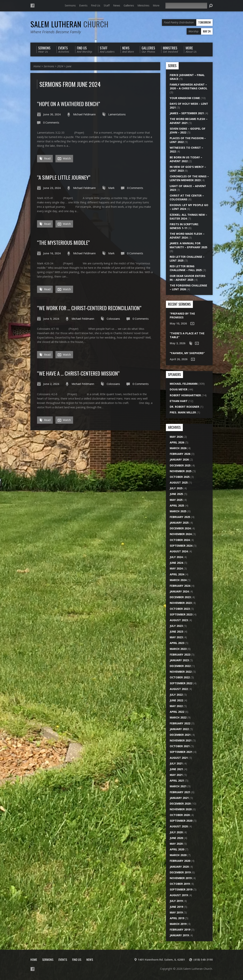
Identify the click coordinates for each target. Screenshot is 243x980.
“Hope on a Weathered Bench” (69, 104)
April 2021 (177, 781)
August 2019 (179, 895)
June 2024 (176, 563)
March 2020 (178, 855)
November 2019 (181, 878)
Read (45, 158)
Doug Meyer (179, 389)
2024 (60, 66)
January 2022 (179, 729)
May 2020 (176, 844)
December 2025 (180, 465)
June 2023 (176, 632)
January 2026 (179, 459)
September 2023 (181, 614)
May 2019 (176, 912)
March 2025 (178, 511)
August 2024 (179, 551)
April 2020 (177, 849)
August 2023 (179, 620)
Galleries (129, 5)
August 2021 (179, 758)
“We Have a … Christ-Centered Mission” (78, 373)
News (117, 5)
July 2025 (176, 488)
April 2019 (177, 918)
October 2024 (180, 540)
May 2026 (176, 437)
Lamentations (117, 114)
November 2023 (181, 603)
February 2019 (180, 930)
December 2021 (180, 735)
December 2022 (180, 666)
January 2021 (179, 798)
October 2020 (180, 815)
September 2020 (181, 821)
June (69, 66)
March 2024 (178, 580)
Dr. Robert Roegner (184, 407)
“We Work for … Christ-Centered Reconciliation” (89, 308)
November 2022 (181, 672)
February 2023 (180, 655)
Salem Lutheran (69, 24)
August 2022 (179, 689)
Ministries (143, 5)
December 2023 (180, 597)
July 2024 (176, 557)
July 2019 (176, 901)
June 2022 (176, 700)
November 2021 (181, 740)
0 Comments (51, 122)
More (156, 5)
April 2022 (177, 712)
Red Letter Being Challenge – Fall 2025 (186, 268)
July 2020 (176, 832)
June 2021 (176, 769)
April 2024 (177, 574)
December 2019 (180, 872)
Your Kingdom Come (185, 98)
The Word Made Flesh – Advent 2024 (187, 236)
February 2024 (180, 586)
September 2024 (181, 546)
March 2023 (178, 649)
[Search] (186, 6)
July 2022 (176, 695)
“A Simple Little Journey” (64, 177)
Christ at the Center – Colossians (187, 197)
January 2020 (179, 867)
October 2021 (180, 746)
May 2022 (176, 706)
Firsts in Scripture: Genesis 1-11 (184, 226)
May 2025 (176, 500)
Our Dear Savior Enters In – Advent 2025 (188, 278)
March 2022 (178, 717)
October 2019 (180, 884)
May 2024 (176, 568)
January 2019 (179, 935)
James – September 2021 (187, 113)
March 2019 (178, 924)
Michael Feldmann (84, 114)
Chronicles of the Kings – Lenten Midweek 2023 (189, 178)
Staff (107, 5)
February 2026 (180, 454)
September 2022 (181, 683)
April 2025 (177, 505)
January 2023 (179, 660)
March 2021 (178, 786)
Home (37, 66)
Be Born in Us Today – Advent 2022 (186, 159)
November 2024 (181, 534)
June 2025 (176, 494)
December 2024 (180, 528)
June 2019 (176, 907)
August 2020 (179, 826)
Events (83, 5)
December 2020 (180, 804)
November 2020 (181, 809)
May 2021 (176, 775)
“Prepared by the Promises (182, 315)
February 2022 (180, 723)
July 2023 (176, 626)
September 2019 (181, 889)
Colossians (113, 319)
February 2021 (180, 792)
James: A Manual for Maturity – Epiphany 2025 (189, 245)
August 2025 (179, 482)
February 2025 (180, 517)
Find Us (96, 5)
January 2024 (179, 591)
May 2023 (176, 637)
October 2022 (180, 677)
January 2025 (179, 523)
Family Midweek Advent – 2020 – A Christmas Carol (189, 86)
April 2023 (177, 643)
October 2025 (180, 477)
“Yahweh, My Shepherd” (187, 353)
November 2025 (181, 471)
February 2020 (180, 861)
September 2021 (181, 752)
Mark (111, 188)
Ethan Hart (179, 401)
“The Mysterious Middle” (63, 242)
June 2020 (176, 838)
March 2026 (178, 448)
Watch (64, 159)
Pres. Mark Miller (183, 412)
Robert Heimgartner (185, 395)
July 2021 (176, 763)
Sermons (70, 5)
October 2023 (180, 609)
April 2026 (177, 442)
